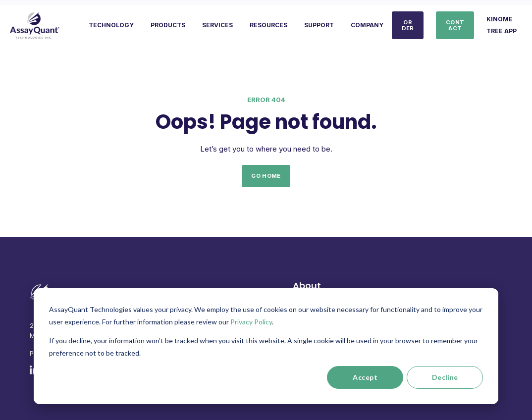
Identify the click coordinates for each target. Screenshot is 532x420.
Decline (445, 377)
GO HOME (266, 176)
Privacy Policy (251, 322)
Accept (365, 377)
